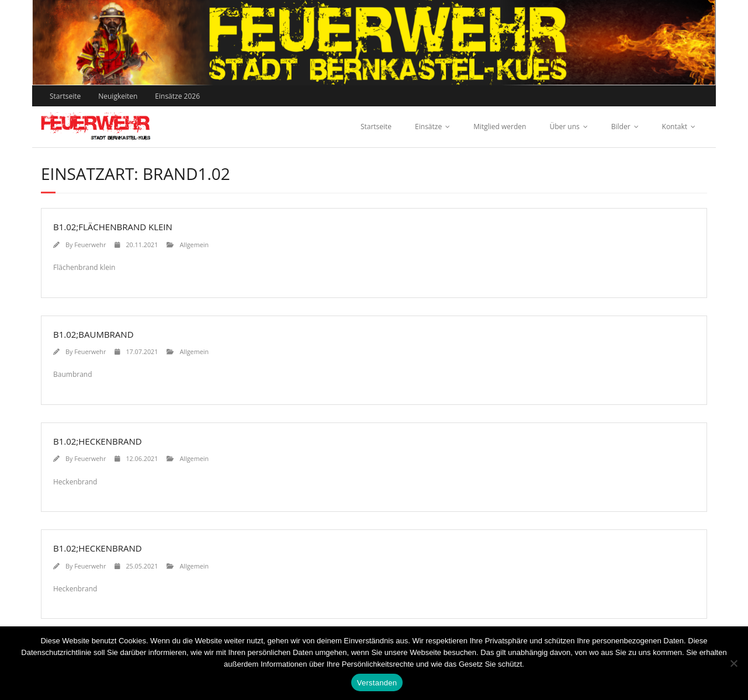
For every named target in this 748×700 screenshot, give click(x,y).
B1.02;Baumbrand (93, 334)
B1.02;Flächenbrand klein (113, 227)
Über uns (564, 127)
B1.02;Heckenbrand (98, 441)
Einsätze (428, 127)
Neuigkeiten (118, 96)
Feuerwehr (90, 245)
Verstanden (377, 683)
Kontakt (675, 127)
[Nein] (733, 663)
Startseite (65, 96)
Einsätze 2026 (177, 96)
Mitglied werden (500, 127)
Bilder (621, 127)
